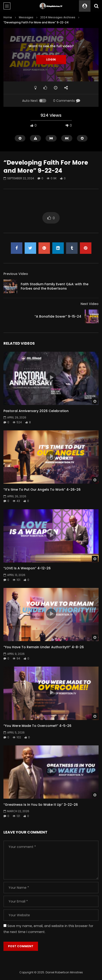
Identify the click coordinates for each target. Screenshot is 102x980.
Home (8, 17)
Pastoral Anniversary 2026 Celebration (36, 411)
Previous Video (16, 274)
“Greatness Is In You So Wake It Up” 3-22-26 (41, 805)
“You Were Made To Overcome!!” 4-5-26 (37, 726)
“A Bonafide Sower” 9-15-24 (58, 316)
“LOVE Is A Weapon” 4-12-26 (27, 568)
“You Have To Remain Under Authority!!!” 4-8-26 (44, 647)
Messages (26, 17)
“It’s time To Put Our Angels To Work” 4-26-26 (42, 490)
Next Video (90, 304)
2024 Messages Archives (58, 17)
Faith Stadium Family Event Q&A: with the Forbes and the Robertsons (55, 286)
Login (51, 60)
